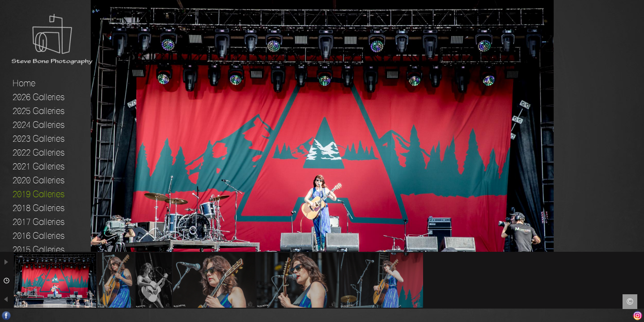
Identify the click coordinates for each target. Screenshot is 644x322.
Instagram (638, 316)
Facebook (6, 316)
